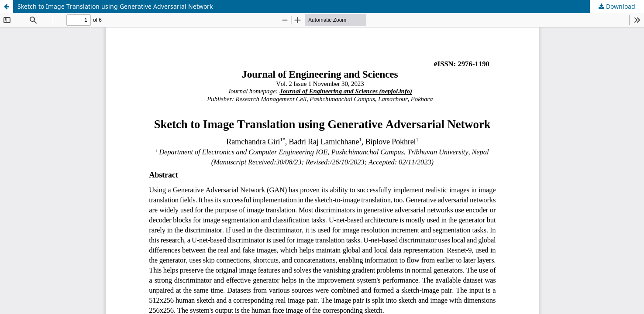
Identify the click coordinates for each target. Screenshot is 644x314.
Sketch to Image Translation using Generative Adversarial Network (115, 6)
